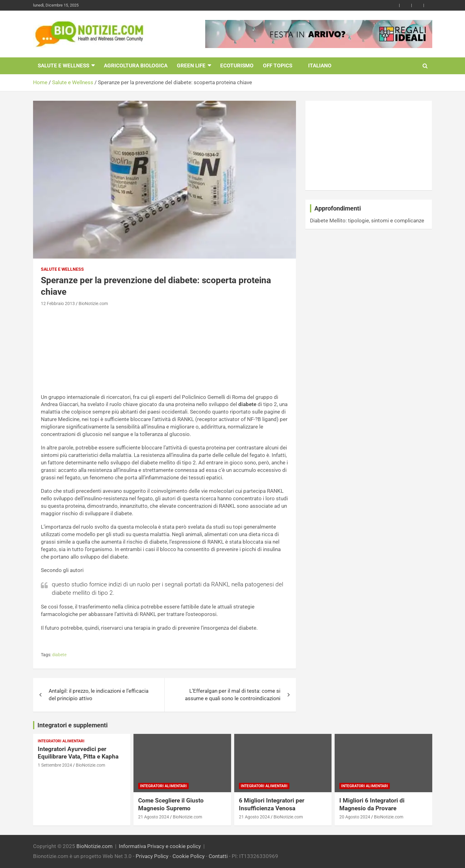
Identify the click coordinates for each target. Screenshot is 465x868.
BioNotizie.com (93, 303)
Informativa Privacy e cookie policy (160, 846)
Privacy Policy (152, 856)
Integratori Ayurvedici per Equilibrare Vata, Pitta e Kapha (78, 753)
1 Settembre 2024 (55, 765)
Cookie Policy (189, 856)
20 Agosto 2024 (355, 817)
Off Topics (278, 65)
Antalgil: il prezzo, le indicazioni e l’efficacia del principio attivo (99, 695)
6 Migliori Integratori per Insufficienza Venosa (272, 804)
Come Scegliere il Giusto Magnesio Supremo (171, 804)
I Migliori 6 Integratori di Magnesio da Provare (372, 804)
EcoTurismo (237, 65)
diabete (59, 655)
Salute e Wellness (63, 65)
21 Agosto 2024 (154, 817)
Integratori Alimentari (61, 741)
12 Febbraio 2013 (58, 303)
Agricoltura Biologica (136, 65)
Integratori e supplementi (73, 725)
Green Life (191, 65)
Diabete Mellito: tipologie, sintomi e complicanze (367, 221)
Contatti (218, 856)
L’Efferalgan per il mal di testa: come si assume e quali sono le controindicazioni (233, 695)
